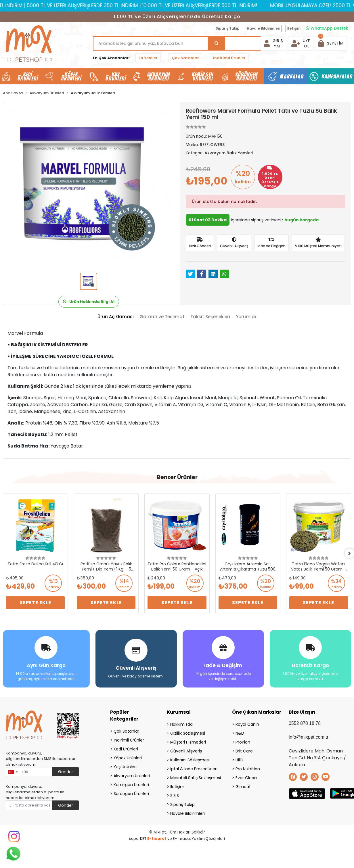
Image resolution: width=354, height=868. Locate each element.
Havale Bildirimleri (263, 28)
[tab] (116, 317)
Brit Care (244, 750)
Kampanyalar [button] (337, 76)
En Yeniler (148, 58)
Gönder (66, 771)
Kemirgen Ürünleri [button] (203, 76)
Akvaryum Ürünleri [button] (158, 76)
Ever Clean (246, 777)
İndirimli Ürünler (229, 58)
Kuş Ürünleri (125, 766)
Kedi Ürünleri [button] (28, 76)
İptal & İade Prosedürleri (194, 768)
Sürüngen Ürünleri (131, 793)
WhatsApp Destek (327, 28)
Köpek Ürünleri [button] (71, 76)
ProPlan (243, 741)
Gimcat (243, 786)
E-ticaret (157, 838)
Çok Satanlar (185, 58)
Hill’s (240, 759)
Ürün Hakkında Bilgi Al (89, 302)
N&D (240, 732)
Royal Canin (247, 723)
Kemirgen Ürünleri (131, 784)
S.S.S (175, 795)
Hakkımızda (181, 723)
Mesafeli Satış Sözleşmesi (194, 777)
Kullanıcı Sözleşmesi (190, 759)
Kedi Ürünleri (126, 748)
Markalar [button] (292, 76)
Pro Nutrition (248, 768)
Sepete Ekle (36, 603)
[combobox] (13, 771)
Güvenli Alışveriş (186, 750)
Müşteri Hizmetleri (188, 741)
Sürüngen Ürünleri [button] (247, 76)
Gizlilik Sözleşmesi (188, 732)
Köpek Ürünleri (128, 757)
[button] (331, 43)
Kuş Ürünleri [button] (116, 76)
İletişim (294, 28)
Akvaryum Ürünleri (132, 775)
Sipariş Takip (228, 28)
